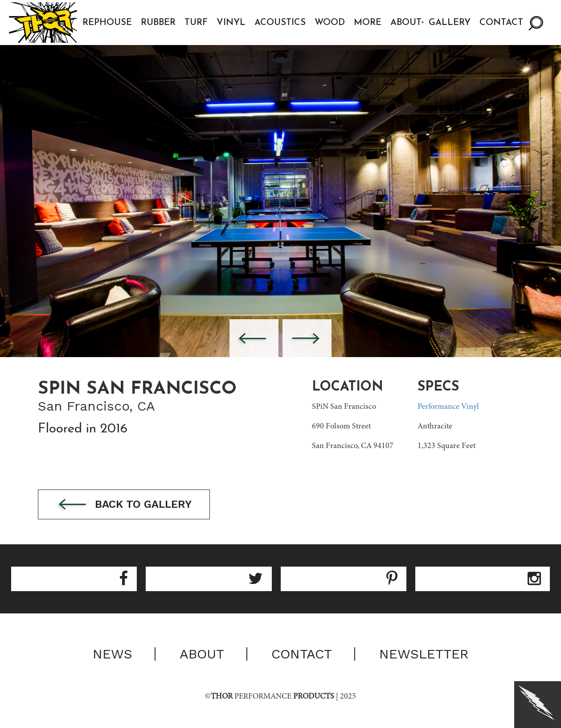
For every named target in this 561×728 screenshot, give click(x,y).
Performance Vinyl (448, 407)
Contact (501, 23)
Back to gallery (124, 505)
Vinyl (231, 23)
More (368, 23)
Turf (196, 23)
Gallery (450, 23)
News (113, 654)
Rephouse (107, 23)
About (406, 23)
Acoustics (280, 23)
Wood (330, 23)
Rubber (158, 23)
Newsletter (424, 654)
